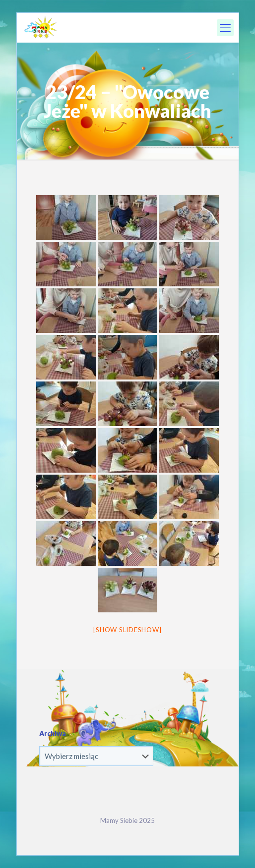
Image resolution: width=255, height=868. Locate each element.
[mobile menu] (225, 28)
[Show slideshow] (127, 630)
